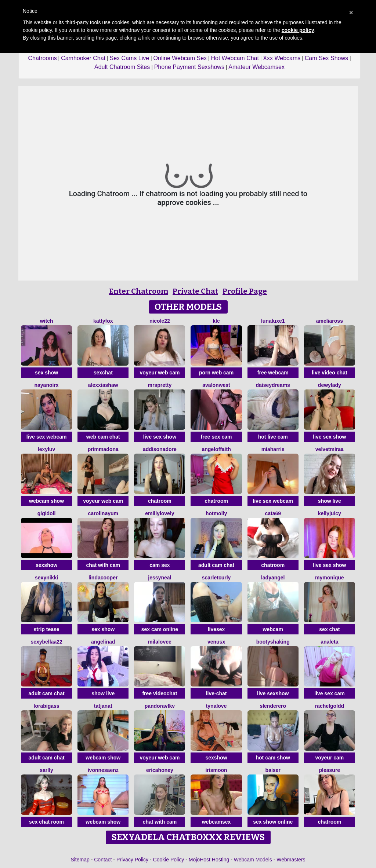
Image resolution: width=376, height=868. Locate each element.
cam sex (160, 565)
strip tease (47, 629)
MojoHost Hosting (209, 860)
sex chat (329, 629)
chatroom (160, 501)
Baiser (273, 770)
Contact (103, 860)
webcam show (46, 501)
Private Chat (195, 291)
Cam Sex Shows (326, 58)
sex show (46, 373)
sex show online (273, 822)
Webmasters (291, 860)
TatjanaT (103, 706)
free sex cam (216, 437)
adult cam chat (216, 565)
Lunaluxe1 (273, 321)
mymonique (330, 578)
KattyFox (103, 321)
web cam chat (103, 437)
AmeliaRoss (330, 321)
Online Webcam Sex (180, 58)
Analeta (329, 642)
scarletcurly (216, 578)
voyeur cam (329, 758)
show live (330, 501)
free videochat (160, 693)
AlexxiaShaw (103, 385)
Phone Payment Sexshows (189, 67)
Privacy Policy (132, 860)
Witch (47, 321)
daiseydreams (273, 385)
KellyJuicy (330, 513)
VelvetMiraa (330, 449)
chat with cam (103, 565)
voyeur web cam (160, 373)
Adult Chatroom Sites (122, 67)
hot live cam (273, 437)
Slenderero (273, 706)
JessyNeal (160, 578)
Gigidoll (47, 513)
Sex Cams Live (130, 58)
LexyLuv (46, 449)
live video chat (329, 373)
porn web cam (216, 373)
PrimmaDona (103, 449)
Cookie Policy (169, 860)
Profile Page (245, 291)
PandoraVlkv (160, 706)
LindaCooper (103, 578)
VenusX (216, 642)
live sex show (160, 437)
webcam (273, 629)
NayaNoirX (47, 385)
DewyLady (330, 385)
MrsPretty (160, 385)
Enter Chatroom (139, 291)
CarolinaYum (103, 513)
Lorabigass (47, 706)
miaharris (273, 449)
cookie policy (298, 30)
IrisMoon (216, 770)
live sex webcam (47, 437)
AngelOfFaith (216, 449)
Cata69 (273, 513)
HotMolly (216, 513)
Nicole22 (160, 321)
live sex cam (330, 693)
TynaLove (216, 706)
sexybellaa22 (46, 642)
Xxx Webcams (282, 58)
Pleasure (330, 770)
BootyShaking (273, 642)
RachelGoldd (330, 706)
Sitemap (80, 860)
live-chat (216, 693)
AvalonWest (216, 385)
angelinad (103, 642)
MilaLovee (160, 642)
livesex (216, 629)
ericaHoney (160, 770)
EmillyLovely (160, 513)
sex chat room (46, 822)
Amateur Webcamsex (256, 67)
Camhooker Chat (83, 58)
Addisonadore (160, 449)
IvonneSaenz (103, 770)
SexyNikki (46, 578)
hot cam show (273, 758)
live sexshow (273, 693)
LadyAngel (273, 578)
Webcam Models (253, 860)
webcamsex (216, 822)
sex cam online (160, 629)
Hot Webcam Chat (235, 58)
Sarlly (46, 770)
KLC (216, 321)
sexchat (103, 373)
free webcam (273, 373)
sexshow (46, 565)
